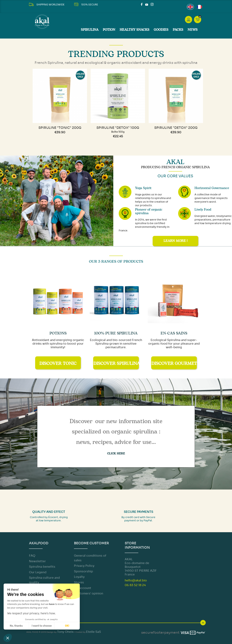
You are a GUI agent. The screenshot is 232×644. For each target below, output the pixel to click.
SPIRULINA (90, 30)
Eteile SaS (94, 632)
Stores (79, 582)
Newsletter (37, 561)
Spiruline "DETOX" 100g (118, 128)
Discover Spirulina (116, 364)
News (193, 30)
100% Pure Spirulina (116, 333)
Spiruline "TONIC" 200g (60, 128)
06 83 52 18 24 (135, 585)
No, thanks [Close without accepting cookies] (16, 626)
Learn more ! (175, 241)
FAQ (32, 556)
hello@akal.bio (136, 580)
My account (83, 588)
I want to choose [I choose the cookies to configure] (42, 626)
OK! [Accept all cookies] (67, 626)
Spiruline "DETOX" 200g (176, 128)
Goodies (161, 30)
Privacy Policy (84, 566)
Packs (178, 30)
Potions (58, 333)
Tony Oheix (65, 632)
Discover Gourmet (174, 364)
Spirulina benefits (42, 567)
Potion (109, 30)
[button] (8, 638)
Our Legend (38, 572)
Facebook (142, 4)
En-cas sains (174, 333)
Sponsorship (83, 571)
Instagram (152, 4)
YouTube (147, 4)
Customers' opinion (89, 593)
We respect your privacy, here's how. (31, 613)
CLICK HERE (116, 454)
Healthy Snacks (134, 30)
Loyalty (79, 577)
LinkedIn (156, 4)
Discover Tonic (58, 364)
